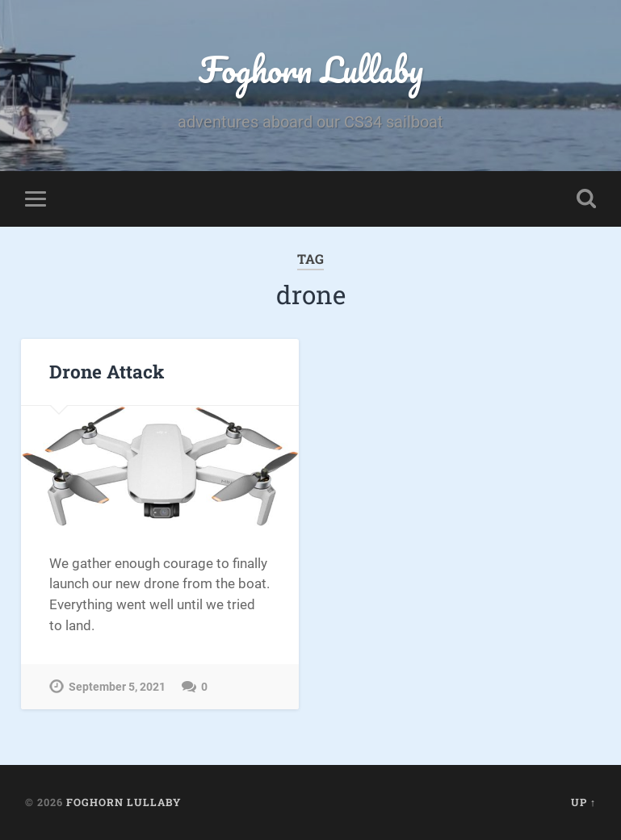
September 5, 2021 (117, 687)
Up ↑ (583, 802)
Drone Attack (107, 372)
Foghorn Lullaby (310, 69)
